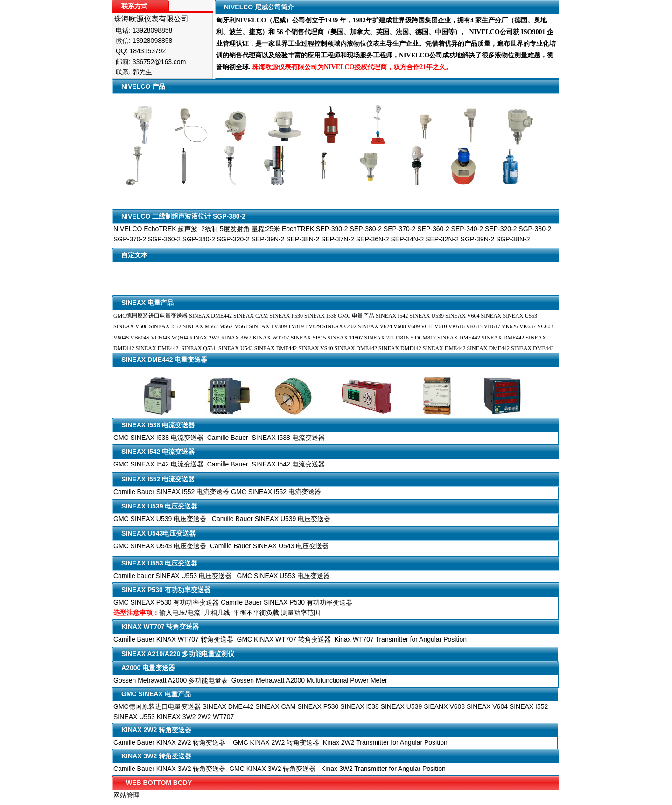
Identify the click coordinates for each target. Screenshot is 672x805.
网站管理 (126, 795)
